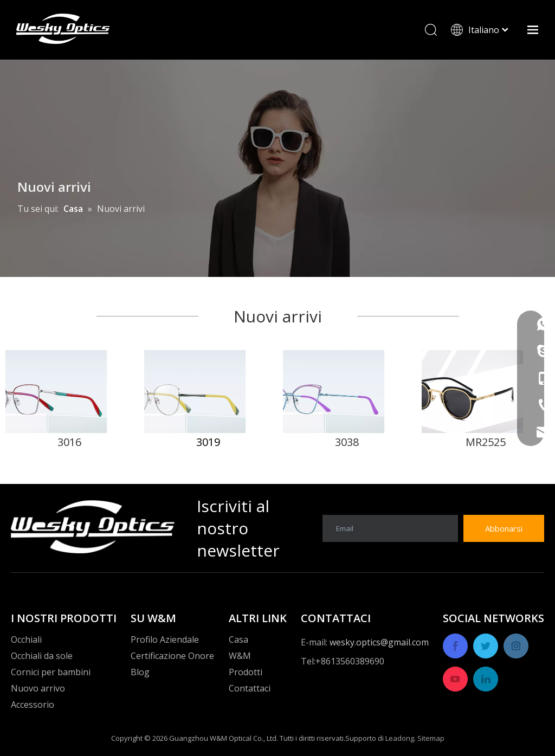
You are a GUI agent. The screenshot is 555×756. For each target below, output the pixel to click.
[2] (208, 392)
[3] (347, 392)
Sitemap (431, 738)
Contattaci (250, 688)
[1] (69, 392)
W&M (240, 656)
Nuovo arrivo (38, 688)
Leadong (400, 738)
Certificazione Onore (172, 656)
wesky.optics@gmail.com (379, 642)
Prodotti (246, 672)
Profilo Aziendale (165, 639)
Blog (140, 672)
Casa (238, 639)
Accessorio (33, 705)
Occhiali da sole (42, 656)
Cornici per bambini (51, 672)
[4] (486, 392)
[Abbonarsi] (504, 528)
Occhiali (26, 639)
